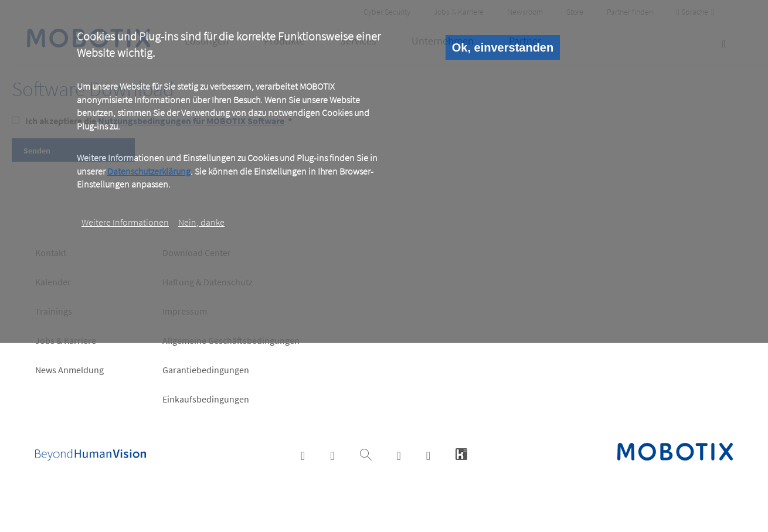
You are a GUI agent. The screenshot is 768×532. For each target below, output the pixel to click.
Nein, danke (201, 222)
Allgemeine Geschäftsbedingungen (231, 340)
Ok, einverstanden (503, 47)
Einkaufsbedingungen (206, 399)
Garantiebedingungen (206, 370)
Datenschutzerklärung (149, 171)
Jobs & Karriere (66, 340)
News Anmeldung (69, 370)
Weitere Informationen (125, 222)
